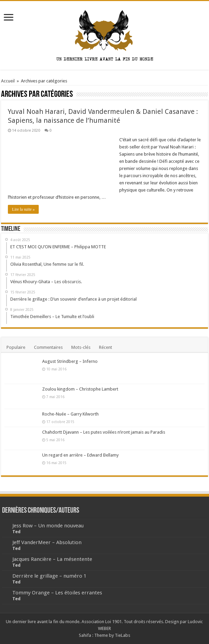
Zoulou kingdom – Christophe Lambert (80, 389)
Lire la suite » (23, 209)
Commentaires (48, 347)
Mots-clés (81, 347)
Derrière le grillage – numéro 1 (49, 576)
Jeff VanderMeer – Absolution (47, 542)
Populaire (16, 347)
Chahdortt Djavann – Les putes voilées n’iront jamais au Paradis (104, 432)
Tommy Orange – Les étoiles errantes (57, 593)
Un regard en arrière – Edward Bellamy (80, 455)
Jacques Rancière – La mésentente (52, 559)
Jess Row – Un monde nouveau (48, 526)
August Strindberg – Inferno (70, 361)
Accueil (8, 81)
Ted (16, 532)
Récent (106, 347)
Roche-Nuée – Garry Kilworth (70, 414)
